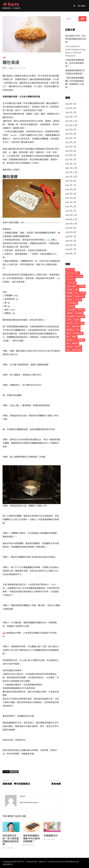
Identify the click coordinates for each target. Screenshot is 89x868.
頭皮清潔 (69, 347)
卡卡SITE (11, 5)
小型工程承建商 (72, 303)
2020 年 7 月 (71, 237)
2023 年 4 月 (71, 108)
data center (70, 270)
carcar (11, 68)
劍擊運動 (69, 293)
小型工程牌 (70, 306)
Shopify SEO (70, 280)
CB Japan (48, 240)
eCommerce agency (73, 273)
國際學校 (69, 296)
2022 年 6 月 (71, 142)
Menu (82, 6)
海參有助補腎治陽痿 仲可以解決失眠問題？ (31, 839)
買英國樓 (81, 340)
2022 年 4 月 (71, 151)
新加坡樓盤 (70, 317)
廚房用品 (81, 310)
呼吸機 (83, 293)
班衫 (76, 323)
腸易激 (69, 333)
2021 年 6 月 (71, 189)
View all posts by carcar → (30, 802)
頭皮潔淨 (78, 347)
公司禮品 (69, 290)
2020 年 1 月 (71, 254)
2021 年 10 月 (71, 177)
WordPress (71, 862)
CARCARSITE (8, 864)
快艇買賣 (69, 313)
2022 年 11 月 (71, 121)
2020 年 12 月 (71, 215)
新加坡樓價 (79, 313)
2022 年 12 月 (71, 117)
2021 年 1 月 (71, 211)
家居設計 (69, 300)
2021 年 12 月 (71, 168)
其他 (4, 58)
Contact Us (52, 862)
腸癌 (68, 337)
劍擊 (76, 290)
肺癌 (78, 330)
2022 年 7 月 (71, 138)
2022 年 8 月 (71, 134)
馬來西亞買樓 (76, 350)
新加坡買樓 (80, 317)
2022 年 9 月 (71, 130)
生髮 (82, 323)
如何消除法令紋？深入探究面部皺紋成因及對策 (11, 840)
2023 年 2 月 (71, 112)
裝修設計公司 (71, 340)
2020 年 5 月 (71, 241)
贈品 (68, 343)
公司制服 (81, 286)
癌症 (68, 327)
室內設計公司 (79, 296)
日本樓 (69, 320)
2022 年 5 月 (71, 147)
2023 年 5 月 (71, 104)
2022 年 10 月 (71, 125)
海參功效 (69, 323)
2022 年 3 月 (71, 155)
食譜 (68, 350)
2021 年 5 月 (71, 194)
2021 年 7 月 (71, 185)
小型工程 (78, 300)
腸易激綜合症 (78, 333)
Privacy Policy (32, 862)
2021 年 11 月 (71, 172)
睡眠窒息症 (70, 330)
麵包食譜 (14, 772)
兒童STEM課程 (71, 286)
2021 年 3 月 (71, 202)
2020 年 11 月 (71, 219)
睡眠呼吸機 (76, 327)
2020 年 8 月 (71, 232)
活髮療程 (76, 320)
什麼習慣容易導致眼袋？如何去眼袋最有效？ (75, 63)
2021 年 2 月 (71, 207)
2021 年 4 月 (71, 198)
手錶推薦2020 (51, 836)
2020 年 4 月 (71, 245)
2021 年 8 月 (71, 181)
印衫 (76, 293)
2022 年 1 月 (71, 164)
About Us (43, 862)
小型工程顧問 (71, 310)
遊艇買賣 (75, 343)
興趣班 (74, 337)
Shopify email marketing (74, 276)
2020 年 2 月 (71, 249)
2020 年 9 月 (71, 228)
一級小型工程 (71, 283)
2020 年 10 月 (71, 224)
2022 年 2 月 (71, 160)
